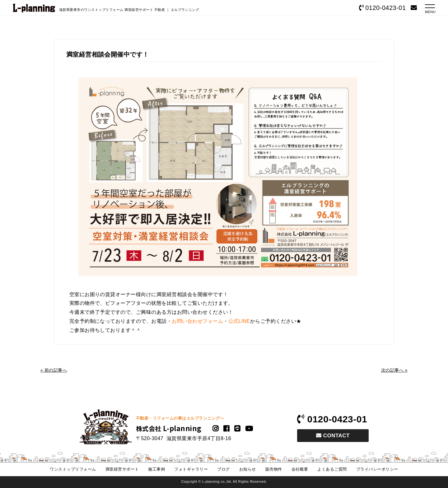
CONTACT (333, 436)
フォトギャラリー (191, 469)
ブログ (223, 469)
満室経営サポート (122, 469)
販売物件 (274, 469)
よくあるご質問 (332, 469)
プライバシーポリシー (377, 469)
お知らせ (248, 469)
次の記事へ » (394, 370)
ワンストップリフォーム (73, 469)
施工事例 (156, 469)
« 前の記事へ (54, 370)
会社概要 (300, 469)
